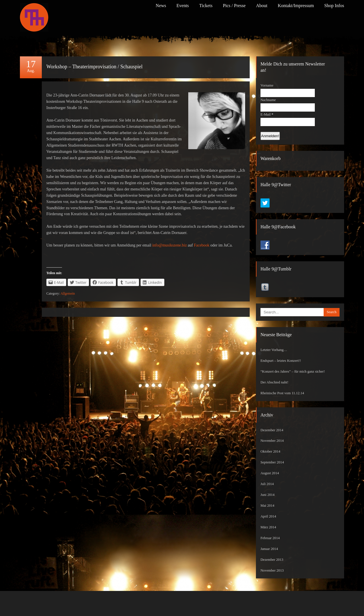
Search (332, 312)
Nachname (268, 100)
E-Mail (267, 114)
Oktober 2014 (270, 451)
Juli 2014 (267, 484)
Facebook (202, 245)
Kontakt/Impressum (296, 6)
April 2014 (268, 516)
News (161, 6)
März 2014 (268, 527)
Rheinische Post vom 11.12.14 (282, 393)
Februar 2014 (270, 538)
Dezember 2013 (272, 560)
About (262, 6)
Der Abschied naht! (274, 382)
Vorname (267, 85)
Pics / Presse (234, 6)
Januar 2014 (269, 549)
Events (183, 6)
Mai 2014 (267, 506)
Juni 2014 (267, 495)
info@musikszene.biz (169, 245)
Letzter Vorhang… (274, 350)
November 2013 (272, 570)
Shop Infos (334, 6)
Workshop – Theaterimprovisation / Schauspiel (94, 67)
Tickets (206, 6)
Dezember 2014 (272, 430)
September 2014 (272, 462)
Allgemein (68, 293)
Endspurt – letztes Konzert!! (281, 361)
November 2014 (272, 441)
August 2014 (270, 473)
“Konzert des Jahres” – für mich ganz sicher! (293, 371)
